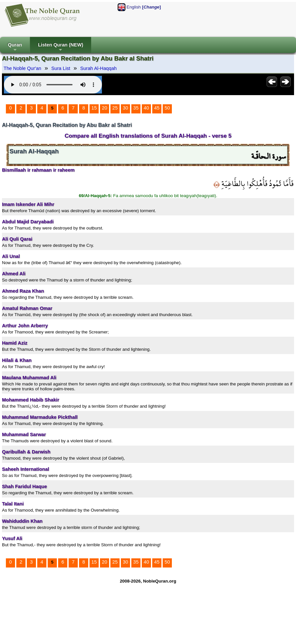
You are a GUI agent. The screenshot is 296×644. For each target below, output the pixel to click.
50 (167, 108)
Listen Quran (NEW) (60, 48)
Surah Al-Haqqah (99, 68)
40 (146, 108)
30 (125, 108)
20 (105, 108)
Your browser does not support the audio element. (53, 85)
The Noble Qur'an (22, 68)
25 (115, 108)
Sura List (61, 68)
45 (157, 108)
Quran (15, 48)
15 (94, 108)
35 (136, 108)
